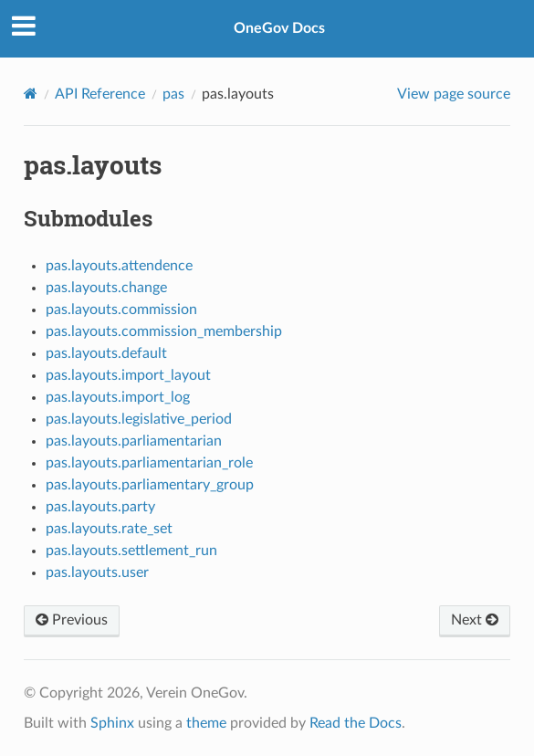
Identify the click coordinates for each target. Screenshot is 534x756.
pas (173, 94)
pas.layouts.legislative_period (139, 419)
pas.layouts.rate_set (109, 529)
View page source (454, 94)
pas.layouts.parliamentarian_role (149, 463)
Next (475, 620)
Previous (72, 620)
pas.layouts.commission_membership (164, 331)
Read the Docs (356, 723)
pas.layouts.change (106, 288)
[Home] (31, 94)
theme (206, 723)
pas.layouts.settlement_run (131, 551)
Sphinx (112, 723)
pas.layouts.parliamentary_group (150, 485)
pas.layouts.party (100, 507)
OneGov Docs (279, 28)
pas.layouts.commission (121, 310)
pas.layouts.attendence (119, 266)
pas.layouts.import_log (118, 397)
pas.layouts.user (97, 572)
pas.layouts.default (106, 353)
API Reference (100, 94)
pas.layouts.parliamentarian (134, 441)
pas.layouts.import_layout (128, 375)
